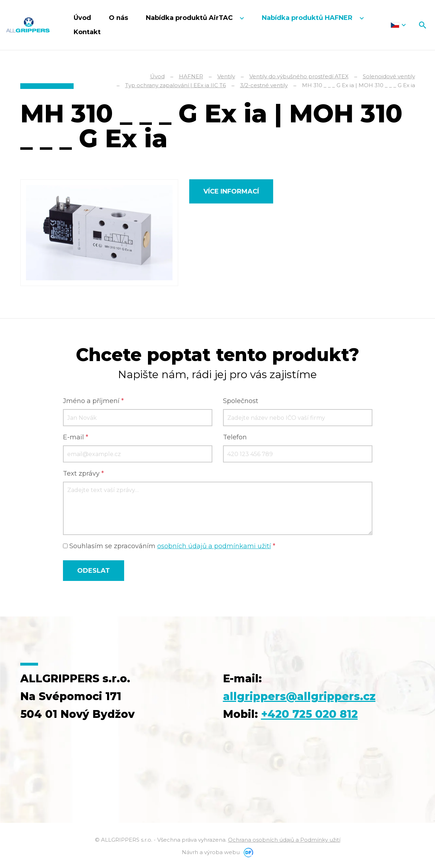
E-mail (76, 437)
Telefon (235, 437)
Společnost (241, 401)
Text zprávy (83, 473)
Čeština (398, 25)
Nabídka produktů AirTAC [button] (190, 18)
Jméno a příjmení (93, 401)
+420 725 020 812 (309, 714)
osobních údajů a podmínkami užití (214, 546)
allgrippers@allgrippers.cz (299, 696)
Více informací (231, 191)
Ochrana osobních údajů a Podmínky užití (284, 840)
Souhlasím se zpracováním (169, 546)
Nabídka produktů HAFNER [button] (308, 18)
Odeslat (94, 571)
